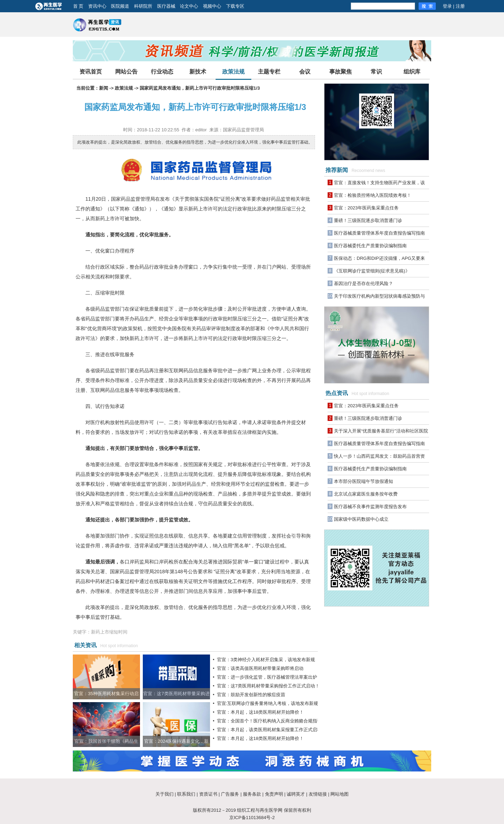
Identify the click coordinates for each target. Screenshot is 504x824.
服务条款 (252, 794)
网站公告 (126, 72)
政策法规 (233, 72)
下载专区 (235, 6)
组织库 (412, 72)
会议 (305, 72)
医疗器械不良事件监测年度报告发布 (370, 507)
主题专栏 (269, 72)
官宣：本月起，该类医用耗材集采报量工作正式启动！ (272, 730)
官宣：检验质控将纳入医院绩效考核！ (373, 195)
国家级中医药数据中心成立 (361, 519)
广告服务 (230, 794)
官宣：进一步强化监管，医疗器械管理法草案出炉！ (269, 677)
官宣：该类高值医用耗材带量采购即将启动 (260, 668)
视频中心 (212, 6)
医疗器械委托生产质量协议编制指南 (370, 246)
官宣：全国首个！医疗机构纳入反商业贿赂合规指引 (269, 721)
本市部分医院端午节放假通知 (363, 481)
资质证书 (208, 794)
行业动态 (162, 72)
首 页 (78, 6)
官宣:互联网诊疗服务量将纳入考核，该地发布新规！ (270, 703)
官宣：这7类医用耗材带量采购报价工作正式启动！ (268, 686)
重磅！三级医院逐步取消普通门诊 (368, 220)
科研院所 (143, 6)
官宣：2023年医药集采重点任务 (366, 208)
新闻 (104, 88)
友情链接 (318, 794)
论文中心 (189, 6)
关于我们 (164, 794)
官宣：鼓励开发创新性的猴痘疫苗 (251, 695)
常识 (376, 72)
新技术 (198, 72)
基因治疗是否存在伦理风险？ (363, 283)
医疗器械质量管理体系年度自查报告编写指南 (379, 233)
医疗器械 (166, 6)
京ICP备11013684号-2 (252, 818)
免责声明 (274, 794)
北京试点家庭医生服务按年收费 (366, 494)
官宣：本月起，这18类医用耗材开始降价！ (260, 712)
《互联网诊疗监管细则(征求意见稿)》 (372, 271)
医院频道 (120, 6)
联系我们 (186, 794)
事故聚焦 (341, 72)
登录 (447, 6)
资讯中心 (97, 6)
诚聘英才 (296, 794)
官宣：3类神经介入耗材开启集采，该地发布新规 (266, 660)
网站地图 (339, 794)
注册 (460, 6)
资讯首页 (91, 72)
